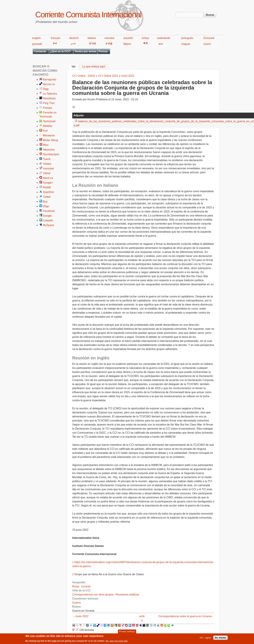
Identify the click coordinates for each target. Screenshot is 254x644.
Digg (46, 89)
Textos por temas (85, 51)
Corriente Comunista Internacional (88, 15)
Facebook (49, 211)
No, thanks (220, 639)
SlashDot (48, 192)
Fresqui (47, 108)
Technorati (49, 121)
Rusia (76, 586)
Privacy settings (127, 632)
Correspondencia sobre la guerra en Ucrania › (186, 616)
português (187, 38)
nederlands (163, 38)
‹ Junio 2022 (81, 616)
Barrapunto (50, 79)
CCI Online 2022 (108, 76)
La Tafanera (50, 94)
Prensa (103, 51)
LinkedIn (48, 220)
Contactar (40, 51)
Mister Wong (51, 140)
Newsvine (49, 150)
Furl (45, 131)
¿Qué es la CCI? (60, 51)
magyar (186, 44)
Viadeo (47, 164)
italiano (92, 38)
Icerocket (48, 169)
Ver (75, 66)
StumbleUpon (51, 154)
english (36, 38)
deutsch (74, 38)
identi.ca (48, 178)
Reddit (47, 187)
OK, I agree (205, 639)
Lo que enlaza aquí (94, 67)
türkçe (146, 38)
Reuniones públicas (127, 595)
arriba (142, 618)
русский (37, 44)
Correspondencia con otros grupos (93, 595)
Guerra (76, 603)
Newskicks (49, 98)
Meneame (49, 135)
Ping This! (49, 103)
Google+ (48, 183)
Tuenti (47, 159)
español (128, 38)
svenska (109, 38)
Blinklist (47, 126)
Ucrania (86, 586)
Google (47, 216)
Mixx (46, 145)
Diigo (46, 206)
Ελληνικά (209, 38)
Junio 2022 (128, 76)
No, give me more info (117, 642)
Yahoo (47, 173)
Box (45, 202)
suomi (207, 44)
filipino (127, 44)
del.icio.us (49, 84)
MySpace (49, 225)
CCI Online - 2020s (84, 76)
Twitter (47, 197)
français (56, 38)
